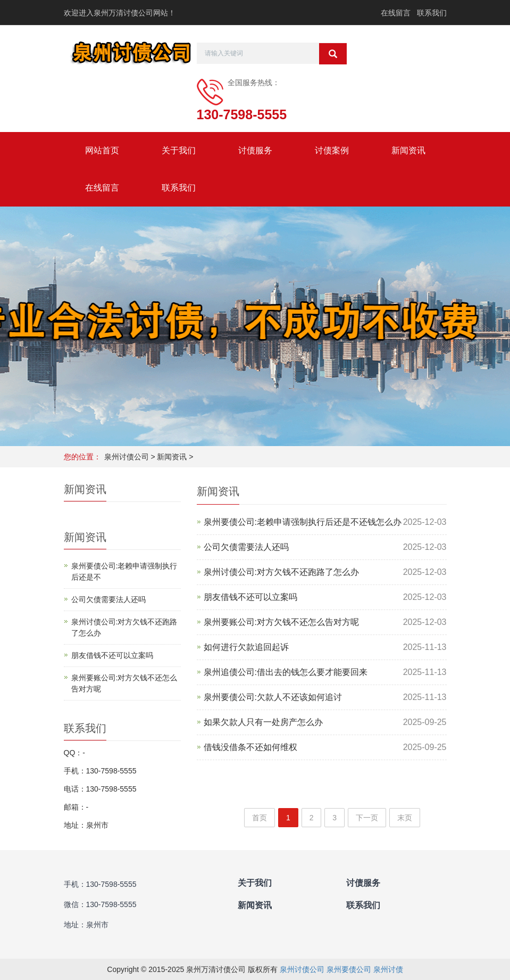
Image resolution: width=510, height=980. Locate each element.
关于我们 (179, 150)
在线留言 (396, 13)
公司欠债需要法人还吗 (246, 547)
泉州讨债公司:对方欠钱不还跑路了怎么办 (281, 572)
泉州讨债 (388, 969)
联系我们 (432, 13)
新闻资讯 (408, 150)
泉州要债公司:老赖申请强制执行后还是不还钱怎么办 (303, 522)
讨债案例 (332, 150)
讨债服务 (255, 150)
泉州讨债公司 (127, 457)
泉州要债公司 (349, 969)
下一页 (367, 818)
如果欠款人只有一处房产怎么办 (263, 722)
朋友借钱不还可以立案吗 (250, 597)
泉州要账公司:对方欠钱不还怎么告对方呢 (281, 622)
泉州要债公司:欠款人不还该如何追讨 (273, 697)
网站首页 (102, 150)
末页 (405, 818)
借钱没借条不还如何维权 (250, 747)
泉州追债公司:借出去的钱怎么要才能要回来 (286, 672)
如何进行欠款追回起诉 (246, 647)
